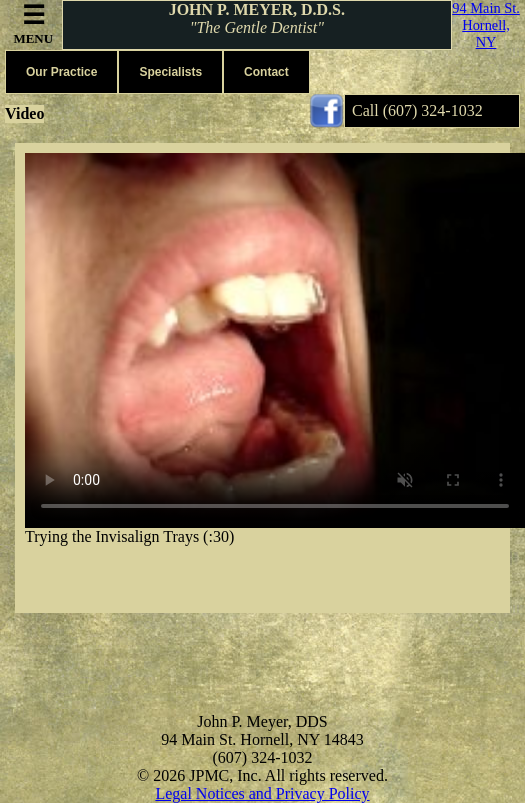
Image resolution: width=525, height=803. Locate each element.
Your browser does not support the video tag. (275, 340)
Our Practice (61, 72)
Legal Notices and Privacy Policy (262, 793)
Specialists (170, 72)
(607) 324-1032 (433, 110)
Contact (266, 72)
